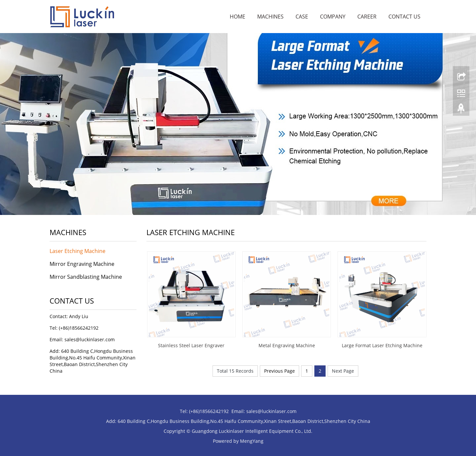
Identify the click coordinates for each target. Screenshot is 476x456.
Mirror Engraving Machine (82, 264)
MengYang (252, 441)
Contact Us (404, 17)
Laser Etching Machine (78, 251)
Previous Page (279, 371)
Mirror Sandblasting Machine (86, 277)
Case (302, 17)
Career (367, 17)
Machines (270, 17)
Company (333, 17)
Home (238, 17)
